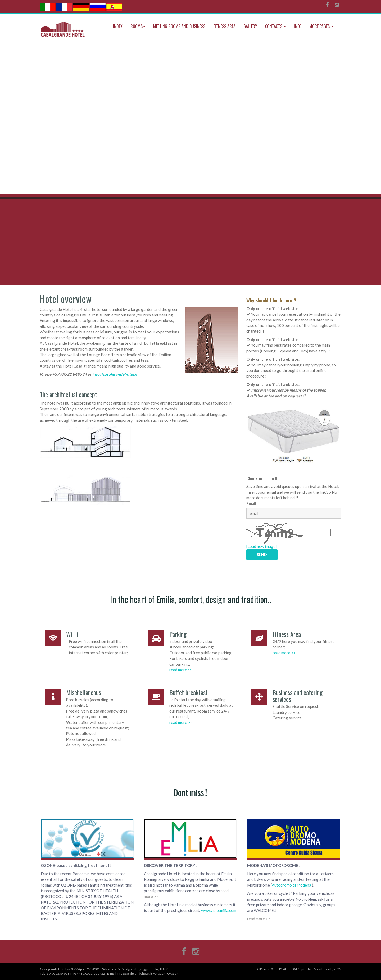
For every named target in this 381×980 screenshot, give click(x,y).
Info (298, 26)
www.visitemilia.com (218, 910)
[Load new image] (262, 546)
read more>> (181, 670)
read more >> (284, 653)
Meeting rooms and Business (179, 26)
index (118, 26)
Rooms (138, 26)
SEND (262, 554)
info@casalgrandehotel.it (115, 374)
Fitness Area (224, 26)
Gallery (250, 26)
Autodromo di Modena (291, 885)
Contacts (276, 26)
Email (251, 503)
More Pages (321, 26)
